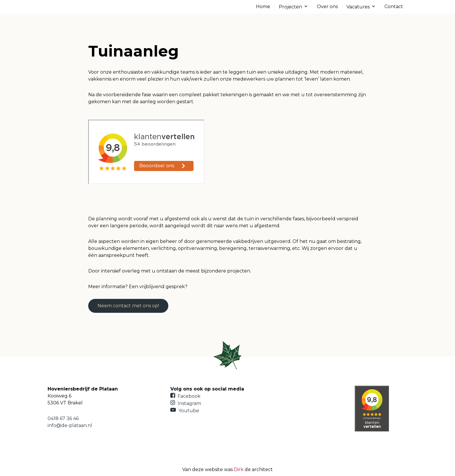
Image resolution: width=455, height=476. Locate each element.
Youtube (185, 411)
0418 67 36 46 (63, 418)
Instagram (186, 403)
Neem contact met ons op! (128, 306)
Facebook (185, 396)
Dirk (239, 469)
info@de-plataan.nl (70, 425)
